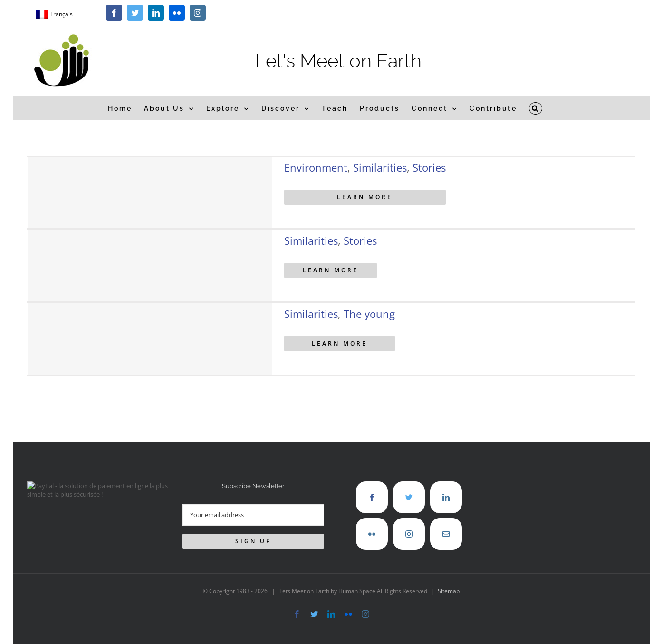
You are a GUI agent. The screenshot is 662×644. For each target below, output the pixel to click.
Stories (429, 167)
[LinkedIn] (446, 497)
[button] (536, 108)
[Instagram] (409, 534)
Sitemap (449, 591)
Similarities (380, 167)
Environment (316, 167)
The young (369, 314)
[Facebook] (372, 497)
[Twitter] (409, 497)
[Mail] (446, 534)
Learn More (365, 197)
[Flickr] (372, 534)
